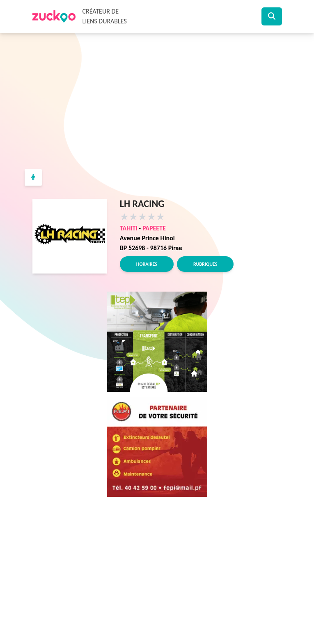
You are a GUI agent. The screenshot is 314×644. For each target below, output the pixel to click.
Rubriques (205, 264)
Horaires (147, 264)
